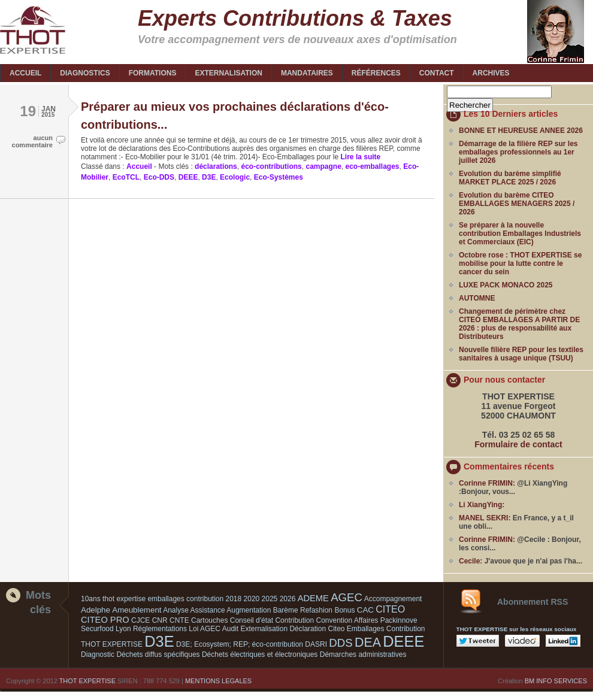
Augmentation (249, 610)
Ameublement (137, 610)
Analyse (176, 610)
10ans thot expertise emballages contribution (152, 599)
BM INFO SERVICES (556, 681)
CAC (365, 610)
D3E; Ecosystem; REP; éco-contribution (240, 644)
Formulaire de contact (518, 444)
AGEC (347, 597)
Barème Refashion (303, 610)
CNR (160, 620)
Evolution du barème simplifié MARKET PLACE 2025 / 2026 (510, 178)
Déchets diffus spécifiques (158, 654)
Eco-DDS (159, 177)
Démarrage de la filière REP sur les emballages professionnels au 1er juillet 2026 (518, 152)
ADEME (313, 598)
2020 (252, 599)
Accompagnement (393, 599)
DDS (341, 643)
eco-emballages (373, 166)
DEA (368, 643)
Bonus (344, 610)
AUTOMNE (477, 298)
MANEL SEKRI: (485, 518)
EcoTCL (126, 177)
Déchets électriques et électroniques (260, 654)
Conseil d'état (252, 620)
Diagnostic (98, 654)
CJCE (140, 620)
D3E (209, 177)
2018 (234, 599)
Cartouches (209, 620)
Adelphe (96, 610)
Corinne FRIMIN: (487, 483)
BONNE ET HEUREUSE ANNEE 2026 (521, 131)
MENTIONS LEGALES (218, 681)
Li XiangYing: (482, 505)
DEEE (188, 177)
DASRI (316, 644)
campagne (323, 166)
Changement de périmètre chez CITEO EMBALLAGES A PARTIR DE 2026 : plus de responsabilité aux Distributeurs (519, 324)
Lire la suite (359, 157)
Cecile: (471, 561)
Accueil (139, 166)
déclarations (216, 166)
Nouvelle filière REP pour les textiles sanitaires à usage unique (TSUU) (521, 354)
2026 (288, 599)
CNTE (179, 620)
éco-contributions (271, 166)
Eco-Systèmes (279, 177)
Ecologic (235, 177)
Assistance (208, 610)
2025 (270, 599)
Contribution (294, 620)
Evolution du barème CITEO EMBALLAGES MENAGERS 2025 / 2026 (517, 204)
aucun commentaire (32, 141)
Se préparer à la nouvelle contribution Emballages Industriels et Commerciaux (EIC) (520, 234)
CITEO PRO (105, 620)
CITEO (390, 609)
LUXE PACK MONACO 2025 (506, 285)
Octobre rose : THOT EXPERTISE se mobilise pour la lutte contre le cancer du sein (520, 263)
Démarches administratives (363, 654)
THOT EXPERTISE (87, 681)
